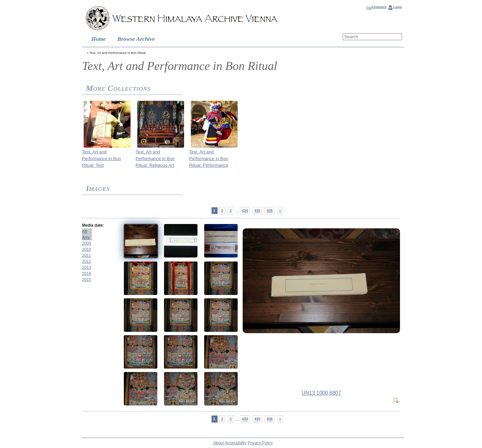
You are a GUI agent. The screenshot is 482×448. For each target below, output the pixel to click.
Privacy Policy (260, 443)
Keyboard (379, 7)
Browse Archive (136, 39)
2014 (87, 274)
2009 (87, 243)
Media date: (93, 225)
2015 (87, 280)
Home (99, 39)
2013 (87, 268)
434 (245, 211)
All (85, 231)
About (218, 443)
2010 (87, 249)
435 (257, 211)
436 (270, 211)
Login (398, 7)
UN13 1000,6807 (321, 393)
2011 (87, 255)
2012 (87, 262)
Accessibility (235, 443)
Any (86, 237)
